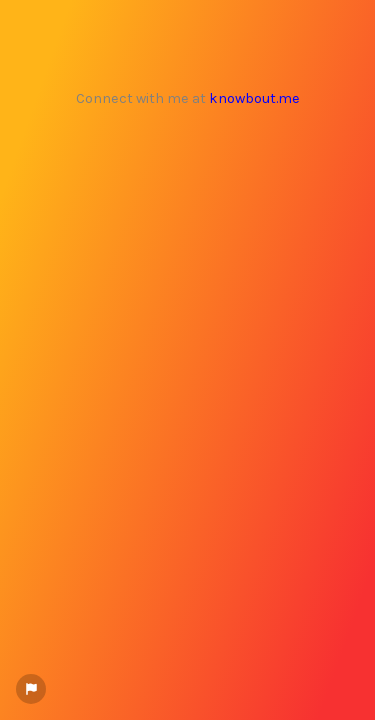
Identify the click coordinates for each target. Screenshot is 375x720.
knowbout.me (254, 98)
